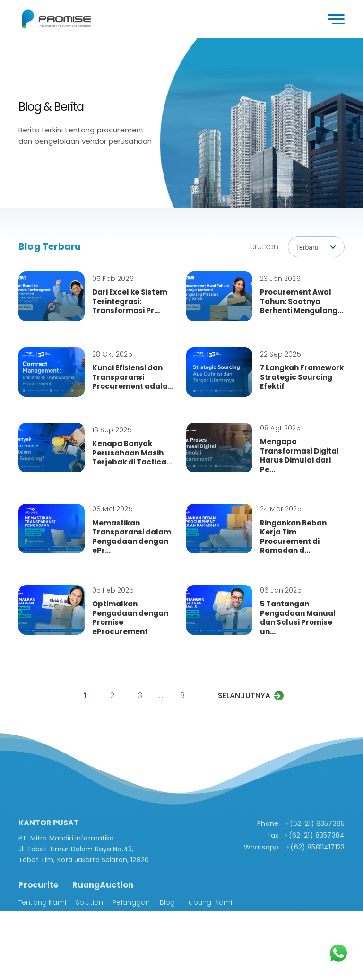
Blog (168, 902)
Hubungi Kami (208, 902)
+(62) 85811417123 (315, 847)
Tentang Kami (42, 902)
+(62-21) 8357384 (314, 835)
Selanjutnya (244, 696)
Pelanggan (131, 902)
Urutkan (264, 247)
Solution (89, 902)
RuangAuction (103, 885)
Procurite (38, 885)
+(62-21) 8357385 (315, 823)
